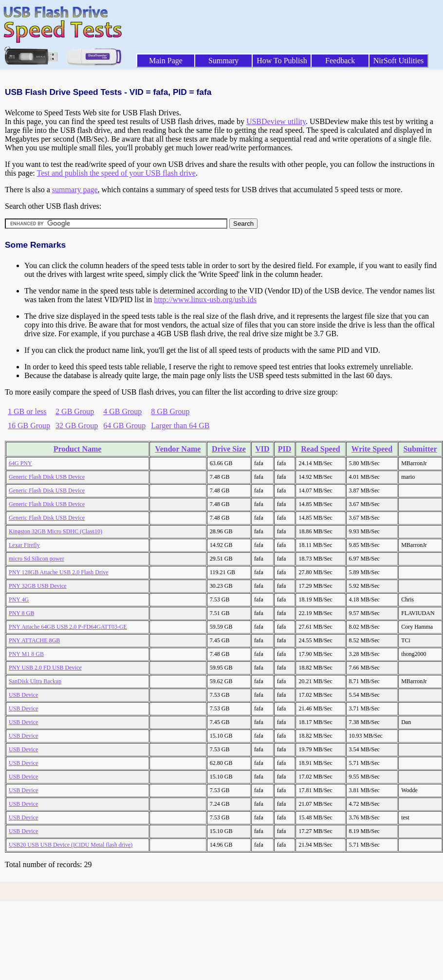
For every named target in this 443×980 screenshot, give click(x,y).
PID (285, 449)
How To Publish (282, 61)
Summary (223, 61)
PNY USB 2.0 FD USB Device (45, 668)
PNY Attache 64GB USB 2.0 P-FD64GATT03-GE (68, 627)
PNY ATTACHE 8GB (34, 640)
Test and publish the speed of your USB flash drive (116, 173)
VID (262, 449)
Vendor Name (178, 449)
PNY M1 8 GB (26, 654)
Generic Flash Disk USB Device (47, 477)
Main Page (166, 61)
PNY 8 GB (21, 613)
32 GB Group (77, 426)
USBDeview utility (276, 121)
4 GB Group (122, 411)
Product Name (78, 449)
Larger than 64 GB (180, 426)
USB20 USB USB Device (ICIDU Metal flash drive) (71, 845)
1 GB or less (27, 411)
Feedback (340, 61)
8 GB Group (170, 411)
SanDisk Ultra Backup (35, 681)
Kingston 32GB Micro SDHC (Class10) (55, 531)
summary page (75, 190)
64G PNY (20, 463)
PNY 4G (19, 599)
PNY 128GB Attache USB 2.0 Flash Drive (59, 572)
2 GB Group (75, 411)
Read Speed (320, 449)
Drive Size (229, 449)
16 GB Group (29, 426)
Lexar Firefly (24, 545)
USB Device (23, 695)
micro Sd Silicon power (37, 559)
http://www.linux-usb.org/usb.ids (205, 299)
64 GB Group (124, 426)
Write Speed (372, 449)
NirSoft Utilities (399, 61)
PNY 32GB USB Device (38, 586)
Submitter (420, 449)
